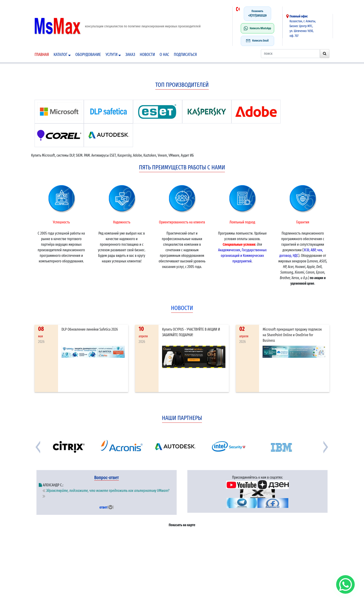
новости (182, 308)
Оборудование (88, 55)
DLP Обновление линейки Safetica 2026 (90, 329)
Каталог (62, 55)
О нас (164, 55)
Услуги (113, 55)
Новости (147, 55)
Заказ (130, 55)
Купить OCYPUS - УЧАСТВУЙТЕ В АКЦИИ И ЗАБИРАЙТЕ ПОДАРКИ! (191, 332)
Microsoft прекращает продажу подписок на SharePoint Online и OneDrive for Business (292, 335)
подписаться (185, 55)
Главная (42, 55)
